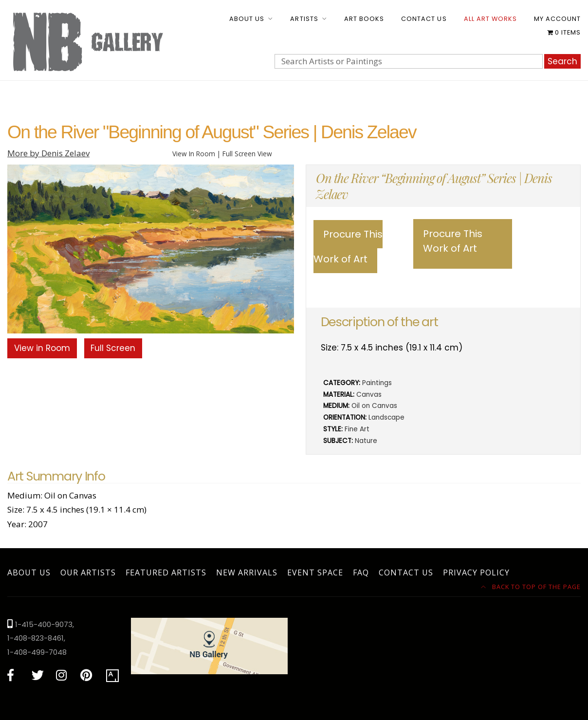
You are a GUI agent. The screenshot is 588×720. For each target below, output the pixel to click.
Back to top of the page (531, 587)
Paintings (377, 383)
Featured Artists (166, 572)
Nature (366, 441)
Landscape (386, 417)
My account (557, 19)
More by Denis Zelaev (48, 153)
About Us (247, 19)
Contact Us (424, 19)
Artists (304, 19)
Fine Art (357, 429)
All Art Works (490, 19)
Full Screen (113, 348)
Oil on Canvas (374, 406)
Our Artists (88, 572)
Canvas (369, 395)
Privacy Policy (476, 572)
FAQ (361, 572)
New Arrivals (247, 572)
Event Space (315, 572)
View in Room (42, 348)
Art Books (364, 19)
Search (562, 61)
